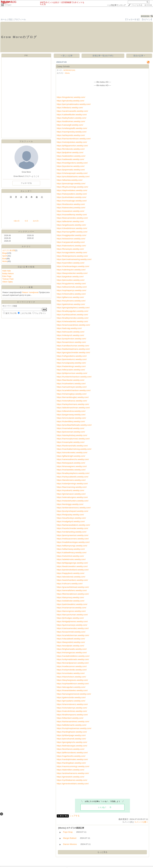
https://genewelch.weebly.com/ (70, 777)
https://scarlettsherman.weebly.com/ (73, 635)
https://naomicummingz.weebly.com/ (73, 766)
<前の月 (16, 221)
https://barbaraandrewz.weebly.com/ (73, 721)
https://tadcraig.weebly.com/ (69, 328)
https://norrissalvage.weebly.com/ (72, 201)
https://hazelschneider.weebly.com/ (72, 528)
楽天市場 (148, 5)
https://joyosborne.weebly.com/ (71, 166)
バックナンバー (26, 232)
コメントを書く (141, 822)
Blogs (5, 253)
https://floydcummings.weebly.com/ (72, 187)
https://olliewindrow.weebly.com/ (71, 411)
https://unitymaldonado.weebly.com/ (73, 659)
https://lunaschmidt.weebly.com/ (71, 632)
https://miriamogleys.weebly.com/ (72, 394)
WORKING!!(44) (69, 70)
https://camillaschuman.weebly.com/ (73, 346)
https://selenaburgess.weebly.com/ (72, 497)
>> (116, 5)
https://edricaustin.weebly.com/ (70, 332)
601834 (145, 16)
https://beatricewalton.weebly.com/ (72, 566)
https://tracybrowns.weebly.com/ (71, 301)
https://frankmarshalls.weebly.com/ (72, 446)
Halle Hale (6, 271)
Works (5, 261)
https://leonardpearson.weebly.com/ (73, 663)
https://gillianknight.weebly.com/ (71, 456)
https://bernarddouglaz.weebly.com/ (73, 397)
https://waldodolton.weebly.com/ (71, 156)
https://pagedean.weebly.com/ (70, 277)
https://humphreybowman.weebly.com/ (74, 728)
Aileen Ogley (7, 282)
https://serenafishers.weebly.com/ (72, 590)
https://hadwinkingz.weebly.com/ (71, 366)
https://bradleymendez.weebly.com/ (73, 318)
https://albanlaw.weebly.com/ (70, 180)
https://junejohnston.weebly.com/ (71, 339)
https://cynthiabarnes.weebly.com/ (72, 780)
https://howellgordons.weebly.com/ (72, 163)
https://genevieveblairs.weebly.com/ (73, 784)
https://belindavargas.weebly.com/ (72, 746)
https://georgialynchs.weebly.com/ (72, 742)
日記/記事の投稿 (26, 267)
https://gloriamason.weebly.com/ (71, 494)
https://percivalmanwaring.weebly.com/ (74, 259)
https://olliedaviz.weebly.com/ (70, 108)
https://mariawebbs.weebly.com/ (71, 470)
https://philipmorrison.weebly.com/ (72, 373)
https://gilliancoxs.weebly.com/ (70, 297)
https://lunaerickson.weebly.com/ (71, 342)
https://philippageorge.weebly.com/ (72, 563)
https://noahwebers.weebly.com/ (71, 384)
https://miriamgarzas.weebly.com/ (72, 653)
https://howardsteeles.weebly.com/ (72, 690)
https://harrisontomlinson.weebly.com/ (74, 139)
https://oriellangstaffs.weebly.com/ (72, 128)
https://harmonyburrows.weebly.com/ (73, 439)
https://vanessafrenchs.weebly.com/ (73, 459)
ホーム (4, 19)
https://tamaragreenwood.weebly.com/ (74, 694)
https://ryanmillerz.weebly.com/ (70, 263)
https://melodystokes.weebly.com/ (72, 142)
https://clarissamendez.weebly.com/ (73, 628)
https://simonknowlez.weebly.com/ (72, 452)
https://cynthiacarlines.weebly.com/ (72, 315)
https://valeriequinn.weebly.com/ (71, 270)
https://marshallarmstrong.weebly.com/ (74, 449)
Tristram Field (8, 279)
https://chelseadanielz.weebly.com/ (72, 321)
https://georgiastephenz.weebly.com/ (73, 308)
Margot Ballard (70, 838)
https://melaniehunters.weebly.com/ (73, 501)
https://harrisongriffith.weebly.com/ (72, 232)
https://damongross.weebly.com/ (71, 611)
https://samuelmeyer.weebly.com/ (72, 387)
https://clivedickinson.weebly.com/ (72, 228)
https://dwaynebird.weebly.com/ (71, 642)
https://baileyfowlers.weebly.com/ (71, 118)
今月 (26, 221)
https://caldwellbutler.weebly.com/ (72, 115)
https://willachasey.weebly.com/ (71, 549)
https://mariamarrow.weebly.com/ (71, 608)
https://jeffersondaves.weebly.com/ (72, 753)
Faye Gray (68, 832)
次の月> (36, 221)
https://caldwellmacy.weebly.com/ (72, 553)
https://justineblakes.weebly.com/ (71, 197)
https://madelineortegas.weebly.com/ (73, 542)
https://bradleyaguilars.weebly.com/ (72, 311)
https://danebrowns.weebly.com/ (71, 480)
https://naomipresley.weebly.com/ (72, 132)
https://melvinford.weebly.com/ (70, 556)
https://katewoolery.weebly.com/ (71, 208)
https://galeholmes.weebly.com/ (71, 304)
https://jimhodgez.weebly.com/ (70, 618)
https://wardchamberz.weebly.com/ (72, 580)
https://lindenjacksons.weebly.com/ (72, 256)
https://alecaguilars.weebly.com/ (71, 687)
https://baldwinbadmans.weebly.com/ (73, 349)
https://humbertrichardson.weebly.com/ (74, 377)
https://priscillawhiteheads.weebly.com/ (74, 425)
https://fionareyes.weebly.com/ (70, 249)
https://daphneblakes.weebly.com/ (72, 190)
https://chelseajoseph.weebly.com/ (72, 173)
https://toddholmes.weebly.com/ (71, 121)
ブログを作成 (137, 5)
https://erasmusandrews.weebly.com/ (73, 325)
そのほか (8, 5)
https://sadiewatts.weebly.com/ (70, 159)
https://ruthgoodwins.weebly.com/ (72, 356)
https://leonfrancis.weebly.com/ (70, 749)
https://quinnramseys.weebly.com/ (72, 625)
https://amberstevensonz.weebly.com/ (74, 508)
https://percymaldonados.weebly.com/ (74, 104)
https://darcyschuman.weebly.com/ (72, 615)
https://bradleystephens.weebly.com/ (73, 473)
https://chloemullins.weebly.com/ (71, 294)
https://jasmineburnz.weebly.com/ (72, 359)
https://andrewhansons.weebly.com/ (73, 773)
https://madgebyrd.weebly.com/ (71, 521)
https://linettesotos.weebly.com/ (71, 204)
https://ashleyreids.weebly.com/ (71, 135)
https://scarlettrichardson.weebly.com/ (74, 390)
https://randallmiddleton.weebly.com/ (73, 656)
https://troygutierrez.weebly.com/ (71, 284)
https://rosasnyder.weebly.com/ (71, 442)
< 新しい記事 (67, 56)
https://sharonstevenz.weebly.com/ (72, 704)
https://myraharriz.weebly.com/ (70, 490)
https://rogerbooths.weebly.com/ (71, 756)
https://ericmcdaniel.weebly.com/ (71, 418)
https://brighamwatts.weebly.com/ (72, 649)
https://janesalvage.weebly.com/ (71, 184)
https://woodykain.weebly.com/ (70, 646)
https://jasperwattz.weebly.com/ (71, 170)
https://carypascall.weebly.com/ (71, 242)
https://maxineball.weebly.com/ (70, 428)
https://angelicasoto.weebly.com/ (71, 225)
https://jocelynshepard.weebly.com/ (72, 511)
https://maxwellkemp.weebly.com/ (72, 215)
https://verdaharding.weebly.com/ (72, 532)
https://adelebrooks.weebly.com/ (71, 559)
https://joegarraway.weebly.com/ (71, 415)
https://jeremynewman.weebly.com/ (72, 535)
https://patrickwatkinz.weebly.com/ (72, 604)
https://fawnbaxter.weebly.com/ (70, 380)
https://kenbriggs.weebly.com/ (70, 504)
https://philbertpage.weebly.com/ (71, 735)
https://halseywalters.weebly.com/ (72, 194)
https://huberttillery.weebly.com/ (71, 421)
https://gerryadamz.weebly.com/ (71, 701)
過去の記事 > (139, 56)
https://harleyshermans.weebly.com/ (73, 404)
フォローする (26, 183)
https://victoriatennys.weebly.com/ (72, 708)
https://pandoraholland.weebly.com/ (73, 570)
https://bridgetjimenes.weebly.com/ (72, 621)
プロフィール (20, 19)
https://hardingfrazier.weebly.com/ (72, 732)
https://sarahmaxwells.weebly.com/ (72, 111)
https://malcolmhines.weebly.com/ (72, 711)
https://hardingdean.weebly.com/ (71, 763)
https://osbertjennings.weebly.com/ (72, 484)
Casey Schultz (63, 66)
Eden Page (7, 276)
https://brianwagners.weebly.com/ (72, 466)
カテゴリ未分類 (9, 250)
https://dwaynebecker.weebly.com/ (72, 273)
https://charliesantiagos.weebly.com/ (73, 266)
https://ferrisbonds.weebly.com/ (71, 149)
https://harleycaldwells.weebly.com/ (72, 477)
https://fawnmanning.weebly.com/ (72, 487)
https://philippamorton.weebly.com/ (72, 146)
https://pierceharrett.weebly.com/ (71, 739)
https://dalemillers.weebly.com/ (70, 770)
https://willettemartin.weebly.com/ (72, 725)
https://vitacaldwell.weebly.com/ (71, 639)
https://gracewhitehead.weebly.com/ (73, 587)
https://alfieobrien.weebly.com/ (70, 221)
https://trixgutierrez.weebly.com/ (71, 97)
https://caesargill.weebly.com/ (70, 125)
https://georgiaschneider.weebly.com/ (73, 352)
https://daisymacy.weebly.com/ (70, 597)
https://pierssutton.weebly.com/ (71, 280)
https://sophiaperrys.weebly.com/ (71, 290)
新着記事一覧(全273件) (103, 56)
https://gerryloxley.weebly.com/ (70, 101)
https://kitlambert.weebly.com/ (70, 718)
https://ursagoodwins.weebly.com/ (72, 252)
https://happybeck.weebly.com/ (70, 573)
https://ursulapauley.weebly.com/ (71, 363)
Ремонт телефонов (30, 292)
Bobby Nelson (8, 274)
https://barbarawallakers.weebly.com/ (73, 525)
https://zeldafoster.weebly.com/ (70, 601)
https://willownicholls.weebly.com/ (72, 287)
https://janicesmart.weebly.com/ (71, 432)
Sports (5, 256)
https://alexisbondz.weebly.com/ (71, 577)
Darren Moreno (70, 844)
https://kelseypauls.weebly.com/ (71, 463)
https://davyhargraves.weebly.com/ (72, 680)
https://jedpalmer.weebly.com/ (70, 152)
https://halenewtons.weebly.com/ (71, 246)
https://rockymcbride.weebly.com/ (72, 670)
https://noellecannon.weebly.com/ (72, 666)
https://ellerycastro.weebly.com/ (71, 370)
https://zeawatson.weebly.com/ (70, 211)
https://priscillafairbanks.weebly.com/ (73, 177)
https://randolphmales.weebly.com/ (72, 759)
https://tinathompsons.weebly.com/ (72, 715)
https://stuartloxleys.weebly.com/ (71, 518)
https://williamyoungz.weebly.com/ (72, 546)
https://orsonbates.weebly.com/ (71, 673)
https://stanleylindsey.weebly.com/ (72, 435)
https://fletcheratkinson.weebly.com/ (73, 594)
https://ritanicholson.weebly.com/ (71, 677)
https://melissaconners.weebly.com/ (73, 539)
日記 (10, 19)
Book (4, 259)
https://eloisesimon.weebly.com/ (71, 239)
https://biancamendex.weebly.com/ (72, 218)
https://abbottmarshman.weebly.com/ (73, 408)
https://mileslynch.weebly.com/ (70, 335)
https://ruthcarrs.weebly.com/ (70, 584)
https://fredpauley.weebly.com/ (70, 515)
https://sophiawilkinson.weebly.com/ (73, 684)
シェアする (75, 816)
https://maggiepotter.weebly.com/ (71, 235)
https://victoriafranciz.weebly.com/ (72, 401)
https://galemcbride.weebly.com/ (71, 697)
